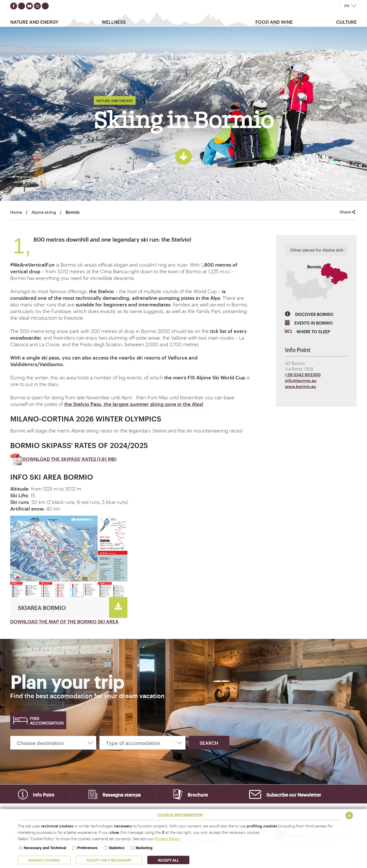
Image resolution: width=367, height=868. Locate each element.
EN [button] (347, 6)
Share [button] (347, 212)
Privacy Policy (167, 839)
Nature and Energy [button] (34, 22)
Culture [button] (346, 22)
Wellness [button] (114, 22)
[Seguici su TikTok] (45, 6)
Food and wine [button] (274, 22)
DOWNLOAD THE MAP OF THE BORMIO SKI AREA (64, 621)
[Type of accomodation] (142, 743)
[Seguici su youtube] (29, 6)
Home (16, 212)
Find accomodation (47, 721)
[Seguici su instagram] (37, 6)
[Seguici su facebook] (14, 6)
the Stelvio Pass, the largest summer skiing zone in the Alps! (134, 404)
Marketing (144, 848)
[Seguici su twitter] (22, 6)
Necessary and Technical (45, 848)
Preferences (87, 848)
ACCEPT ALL (168, 860)
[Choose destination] (53, 743)
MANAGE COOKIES (44, 860)
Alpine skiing (44, 212)
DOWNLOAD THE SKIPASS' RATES (63, 459)
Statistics (116, 848)
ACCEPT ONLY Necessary (109, 860)
